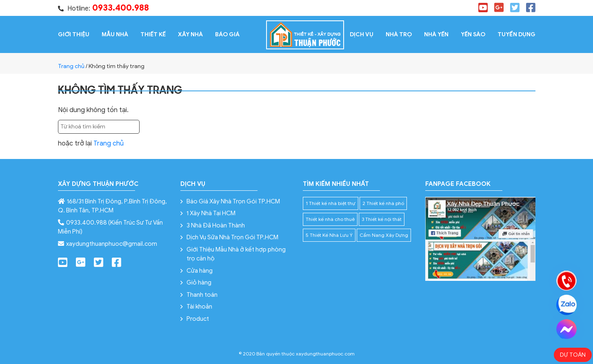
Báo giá (227, 34)
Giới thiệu (74, 34)
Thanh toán (202, 295)
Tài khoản (199, 307)
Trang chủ (71, 66)
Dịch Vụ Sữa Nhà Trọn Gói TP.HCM (232, 237)
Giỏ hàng (199, 282)
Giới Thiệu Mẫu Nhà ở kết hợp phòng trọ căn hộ (236, 254)
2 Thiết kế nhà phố (383, 203)
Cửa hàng (200, 271)
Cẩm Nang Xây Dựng (384, 235)
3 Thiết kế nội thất (382, 219)
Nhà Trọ (399, 34)
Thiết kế (153, 34)
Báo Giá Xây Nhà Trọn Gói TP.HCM (233, 201)
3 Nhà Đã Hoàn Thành (216, 225)
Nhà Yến (436, 34)
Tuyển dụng (516, 34)
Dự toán (573, 355)
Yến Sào (473, 34)
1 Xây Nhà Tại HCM (211, 213)
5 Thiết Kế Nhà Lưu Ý (329, 235)
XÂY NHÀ (190, 34)
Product (198, 319)
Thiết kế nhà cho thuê (330, 219)
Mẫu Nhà (115, 34)
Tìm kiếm (157, 127)
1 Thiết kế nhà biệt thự (331, 203)
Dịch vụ (362, 34)
